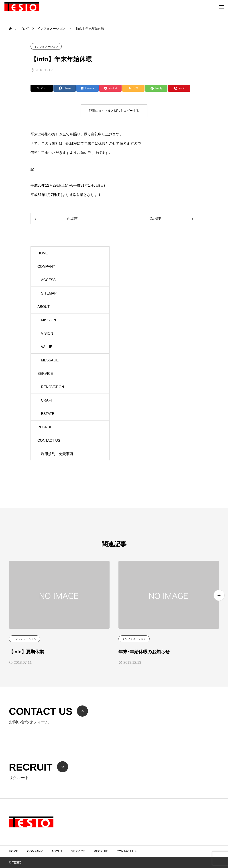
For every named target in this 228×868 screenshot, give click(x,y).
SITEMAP (49, 293)
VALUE (47, 347)
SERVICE (45, 374)
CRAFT (47, 400)
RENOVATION (52, 387)
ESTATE (48, 414)
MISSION (49, 320)
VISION (47, 333)
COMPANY (46, 267)
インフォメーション (46, 47)
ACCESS (48, 280)
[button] (219, 595)
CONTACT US (49, 440)
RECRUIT (45, 427)
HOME (43, 253)
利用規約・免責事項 (57, 454)
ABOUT (44, 307)
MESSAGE (50, 360)
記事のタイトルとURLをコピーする (114, 111)
